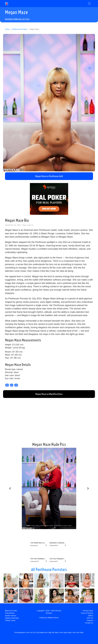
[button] (10, 488)
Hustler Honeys (11, 616)
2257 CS (90, 618)
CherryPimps (10, 613)
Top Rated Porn (42, 632)
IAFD (12, 385)
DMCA (91, 616)
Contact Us (89, 623)
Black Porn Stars (11, 611)
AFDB (16, 385)
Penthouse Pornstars (20, 29)
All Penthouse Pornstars (49, 569)
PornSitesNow (20, 632)
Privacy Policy (88, 611)
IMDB (7, 385)
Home (7, 29)
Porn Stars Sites (65, 632)
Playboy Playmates (12, 618)
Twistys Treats (10, 620)
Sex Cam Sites (78, 632)
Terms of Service (87, 613)
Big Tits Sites (54, 632)
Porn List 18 (30, 632)
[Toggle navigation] (89, 4)
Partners (90, 620)
